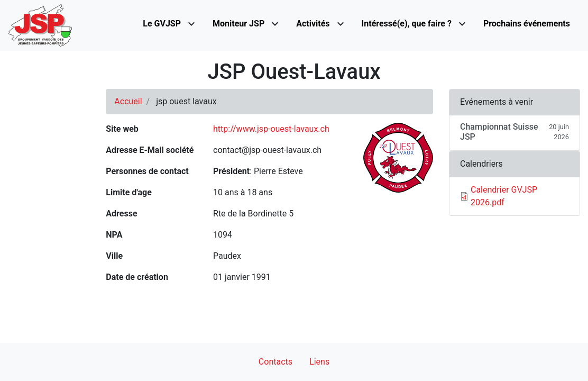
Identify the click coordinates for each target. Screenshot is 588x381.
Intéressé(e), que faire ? (407, 24)
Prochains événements (527, 24)
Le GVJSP (162, 24)
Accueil (128, 101)
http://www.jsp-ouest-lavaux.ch (271, 129)
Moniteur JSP (238, 24)
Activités (313, 24)
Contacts (275, 362)
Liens (319, 362)
